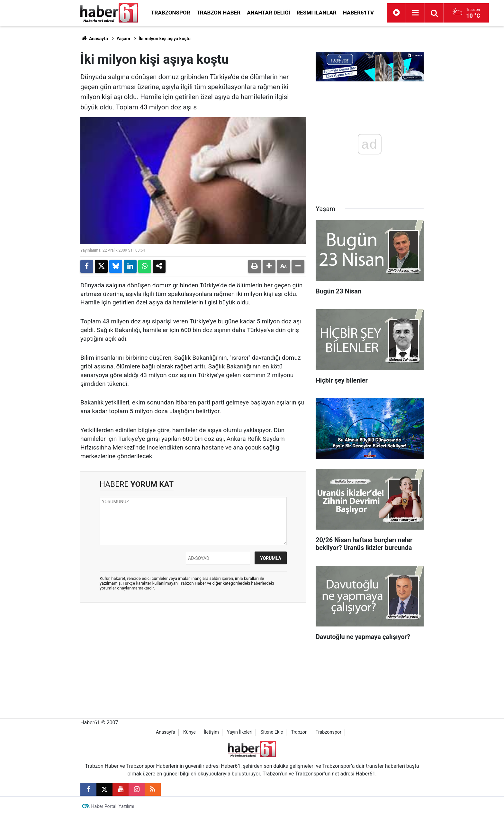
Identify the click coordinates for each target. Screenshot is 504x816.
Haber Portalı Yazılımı (113, 806)
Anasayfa (94, 39)
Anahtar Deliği (268, 13)
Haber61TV (358, 13)
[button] (269, 266)
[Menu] (415, 13)
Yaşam (123, 39)
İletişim (211, 732)
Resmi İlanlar (316, 13)
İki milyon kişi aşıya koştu (165, 39)
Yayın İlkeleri (240, 732)
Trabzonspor (171, 13)
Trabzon (299, 732)
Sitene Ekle (272, 732)
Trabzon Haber (219, 13)
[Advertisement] (43, 122)
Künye (189, 732)
